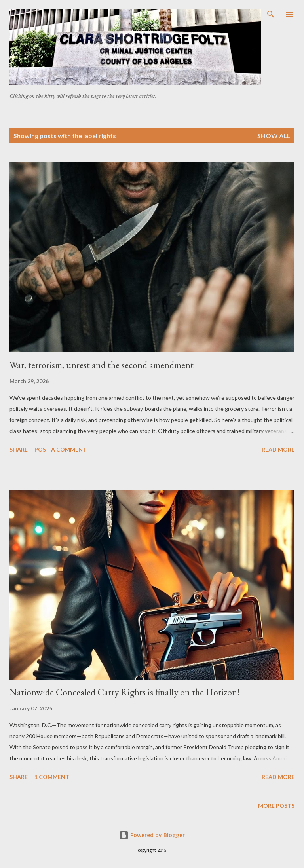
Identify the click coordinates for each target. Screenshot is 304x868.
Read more (278, 449)
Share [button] (19, 449)
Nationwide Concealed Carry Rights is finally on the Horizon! (125, 692)
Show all (274, 136)
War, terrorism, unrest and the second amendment (102, 365)
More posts (276, 806)
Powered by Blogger (152, 835)
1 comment (52, 777)
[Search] (271, 14)
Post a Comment (61, 449)
